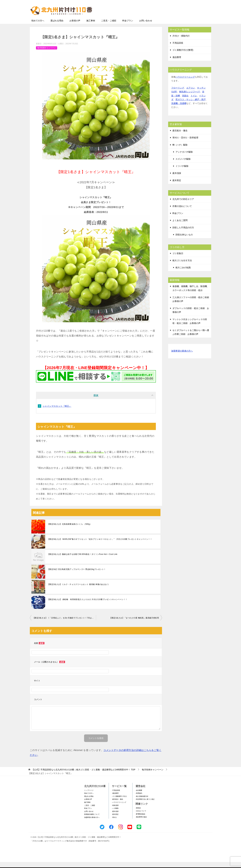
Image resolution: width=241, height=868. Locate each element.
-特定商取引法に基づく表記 (145, 805)
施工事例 (91, 27)
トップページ (89, 796)
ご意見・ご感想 (109, 27)
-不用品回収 (116, 796)
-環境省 (138, 814)
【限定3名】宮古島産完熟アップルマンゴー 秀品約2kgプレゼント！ (77, 575)
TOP (84, 776)
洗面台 (185, 102)
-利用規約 (139, 799)
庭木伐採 (177, 179)
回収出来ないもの (184, 241)
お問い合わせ (146, 27)
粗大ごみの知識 (183, 273)
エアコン (191, 94)
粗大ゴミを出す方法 (182, 266)
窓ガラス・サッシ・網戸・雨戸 (191, 105)
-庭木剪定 (115, 820)
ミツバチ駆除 (182, 172)
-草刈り (114, 823)
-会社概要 (139, 796)
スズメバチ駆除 (183, 165)
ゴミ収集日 (178, 259)
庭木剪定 (177, 186)
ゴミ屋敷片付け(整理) (183, 56)
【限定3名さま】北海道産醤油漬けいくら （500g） (70, 530)
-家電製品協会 (140, 820)
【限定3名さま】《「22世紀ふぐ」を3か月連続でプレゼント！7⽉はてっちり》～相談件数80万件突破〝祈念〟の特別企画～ (64, 624)
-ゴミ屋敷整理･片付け (119, 802)
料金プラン (128, 27)
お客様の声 (75, 27)
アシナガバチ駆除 (184, 158)
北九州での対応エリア (183, 205)
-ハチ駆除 (115, 814)
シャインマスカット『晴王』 (57, 412)
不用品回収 (178, 49)
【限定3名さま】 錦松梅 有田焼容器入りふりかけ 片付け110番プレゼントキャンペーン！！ (87, 605)
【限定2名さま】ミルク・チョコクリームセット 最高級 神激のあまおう (78, 590)
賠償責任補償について (92, 820)
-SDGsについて (141, 817)
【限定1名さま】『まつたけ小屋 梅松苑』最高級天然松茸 (134, 624)
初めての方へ (38, 27)
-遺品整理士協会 (141, 823)
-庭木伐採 (115, 817)
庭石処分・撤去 (180, 137)
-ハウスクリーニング (119, 808)
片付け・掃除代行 (181, 42)
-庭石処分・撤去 (118, 805)
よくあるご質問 (180, 226)
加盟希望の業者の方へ (182, 357)
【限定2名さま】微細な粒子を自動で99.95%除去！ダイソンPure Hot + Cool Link (82, 560)
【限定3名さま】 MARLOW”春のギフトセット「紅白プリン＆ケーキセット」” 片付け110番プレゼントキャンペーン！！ (100, 545)
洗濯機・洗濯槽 (179, 109)
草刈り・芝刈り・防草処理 (185, 144)
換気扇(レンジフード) (189, 98)
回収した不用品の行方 (183, 234)
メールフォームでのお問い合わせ (183, 18)
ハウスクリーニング (185, 83)
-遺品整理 (115, 799)
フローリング (178, 94)
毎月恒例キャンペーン (47, 54)
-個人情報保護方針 (142, 802)
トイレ (194, 102)
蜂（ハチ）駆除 (180, 151)
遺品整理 (177, 63)
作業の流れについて (182, 212)
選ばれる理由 (57, 27)
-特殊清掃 (115, 811)
